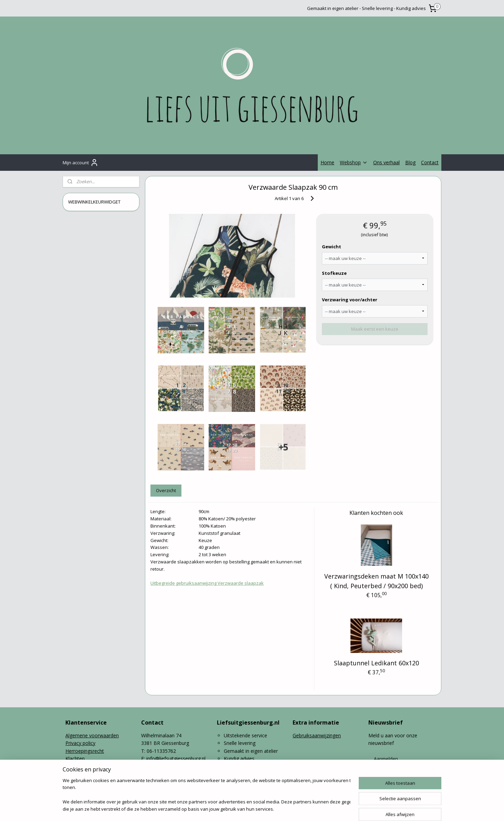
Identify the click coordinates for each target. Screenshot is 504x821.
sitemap (232, 808)
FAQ (70, 766)
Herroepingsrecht (85, 751)
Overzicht (166, 490)
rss (246, 808)
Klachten (75, 758)
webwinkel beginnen (272, 808)
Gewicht (332, 247)
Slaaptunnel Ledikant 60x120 (376, 663)
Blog (410, 162)
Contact (430, 162)
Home (327, 162)
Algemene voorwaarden (92, 735)
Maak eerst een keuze (375, 329)
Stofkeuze (334, 273)
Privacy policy (80, 743)
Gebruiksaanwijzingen (317, 735)
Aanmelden (386, 759)
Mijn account (81, 163)
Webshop (354, 162)
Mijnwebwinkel (332, 808)
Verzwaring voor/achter (350, 300)
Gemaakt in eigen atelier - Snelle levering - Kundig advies (366, 8)
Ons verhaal (386, 162)
